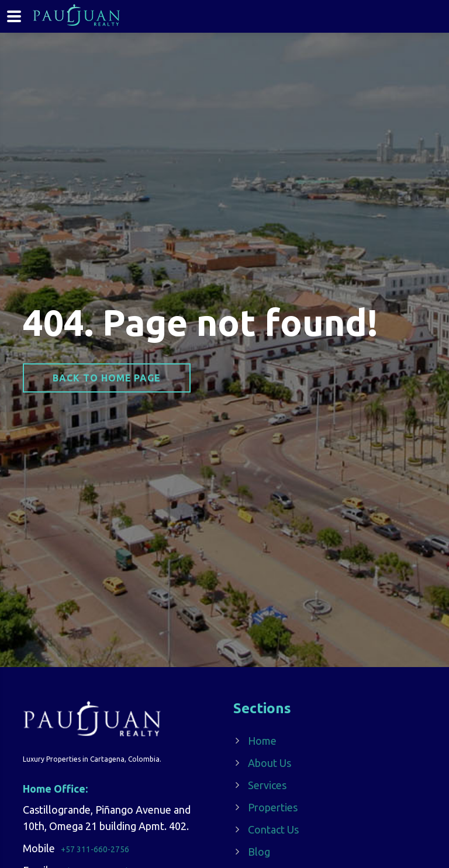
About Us (270, 763)
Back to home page (107, 378)
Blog (259, 852)
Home (262, 741)
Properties (273, 807)
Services (267, 785)
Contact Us (273, 829)
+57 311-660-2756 (95, 849)
